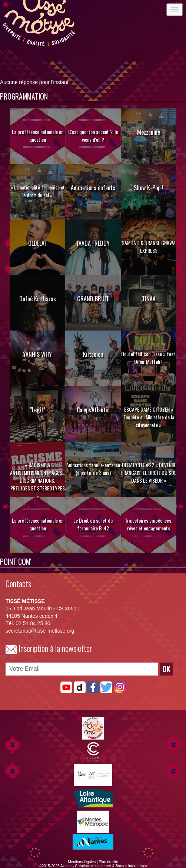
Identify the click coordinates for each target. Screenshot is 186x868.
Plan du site (108, 862)
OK (166, 669)
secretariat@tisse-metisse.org (40, 631)
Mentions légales (82, 862)
